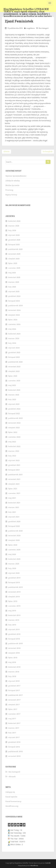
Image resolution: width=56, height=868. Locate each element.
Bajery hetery (11, 195)
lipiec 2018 (13, 658)
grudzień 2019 (14, 578)
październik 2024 (15, 306)
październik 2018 (15, 643)
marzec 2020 (14, 564)
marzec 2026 (14, 226)
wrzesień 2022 (14, 423)
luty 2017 (12, 733)
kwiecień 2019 (14, 615)
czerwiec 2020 (14, 550)
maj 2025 (12, 273)
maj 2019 (12, 611)
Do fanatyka (48, 152)
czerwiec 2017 (14, 714)
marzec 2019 (14, 620)
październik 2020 (15, 531)
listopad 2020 (14, 526)
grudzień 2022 (14, 409)
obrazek (12, 776)
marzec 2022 (14, 451)
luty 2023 (12, 399)
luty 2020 (12, 568)
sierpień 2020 (14, 540)
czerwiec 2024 (14, 324)
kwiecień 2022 (14, 446)
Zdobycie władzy (13, 181)
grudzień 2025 (14, 240)
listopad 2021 (14, 470)
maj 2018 (12, 662)
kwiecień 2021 (14, 503)
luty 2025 (12, 287)
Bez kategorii (44, 28)
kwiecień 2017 (14, 723)
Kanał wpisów (11, 797)
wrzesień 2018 (14, 648)
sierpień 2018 (14, 653)
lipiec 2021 (13, 489)
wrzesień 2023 (14, 367)
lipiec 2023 (13, 376)
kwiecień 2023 (14, 390)
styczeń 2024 (14, 348)
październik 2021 (15, 474)
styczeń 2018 (14, 681)
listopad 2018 (14, 639)
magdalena (31, 28)
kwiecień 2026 (14, 221)
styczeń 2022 (14, 460)
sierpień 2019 (14, 597)
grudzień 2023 (14, 352)
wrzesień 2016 (14, 756)
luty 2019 (12, 625)
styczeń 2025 (14, 291)
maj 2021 (12, 498)
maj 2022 (12, 442)
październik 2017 (15, 695)
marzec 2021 (14, 507)
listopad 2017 (14, 690)
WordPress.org (12, 806)
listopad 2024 (14, 301)
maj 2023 (12, 385)
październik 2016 (15, 751)
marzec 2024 (14, 338)
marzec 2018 (14, 672)
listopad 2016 (14, 747)
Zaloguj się (10, 792)
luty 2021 (12, 512)
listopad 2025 (14, 245)
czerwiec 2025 (14, 268)
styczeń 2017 (14, 737)
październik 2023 (15, 362)
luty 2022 (12, 456)
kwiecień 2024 (14, 334)
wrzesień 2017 (14, 700)
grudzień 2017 (14, 686)
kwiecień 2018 (14, 667)
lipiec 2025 (13, 263)
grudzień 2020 (14, 521)
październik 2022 (15, 418)
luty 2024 (12, 343)
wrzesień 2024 (14, 310)
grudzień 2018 (14, 634)
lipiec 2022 (13, 432)
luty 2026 (12, 230)
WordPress (34, 866)
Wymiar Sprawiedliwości (16, 176)
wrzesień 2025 (14, 254)
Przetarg (9, 190)
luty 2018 (12, 676)
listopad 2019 (14, 582)
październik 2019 (15, 587)
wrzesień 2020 (14, 536)
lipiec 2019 (13, 601)
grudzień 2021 (14, 465)
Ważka (7, 152)
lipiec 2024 (13, 320)
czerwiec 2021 (14, 493)
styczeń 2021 (14, 517)
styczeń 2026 (14, 235)
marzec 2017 (14, 728)
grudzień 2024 (14, 296)
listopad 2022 (14, 413)
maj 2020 (12, 554)
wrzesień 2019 (14, 592)
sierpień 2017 (14, 704)
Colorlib (48, 863)
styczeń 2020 (14, 573)
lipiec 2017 (13, 709)
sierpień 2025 (14, 259)
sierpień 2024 (14, 315)
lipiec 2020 (13, 545)
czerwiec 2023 (14, 381)
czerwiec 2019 (14, 606)
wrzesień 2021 (14, 479)
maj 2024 (12, 329)
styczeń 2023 (14, 404)
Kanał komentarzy (13, 801)
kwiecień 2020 (14, 559)
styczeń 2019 (14, 629)
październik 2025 (15, 249)
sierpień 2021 (14, 484)
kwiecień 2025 (14, 277)
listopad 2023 (14, 357)
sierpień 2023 (14, 371)
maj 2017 (12, 719)
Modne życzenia (12, 185)
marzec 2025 (14, 282)
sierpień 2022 (14, 428)
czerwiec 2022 (14, 437)
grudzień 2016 (14, 742)
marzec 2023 (14, 395)
